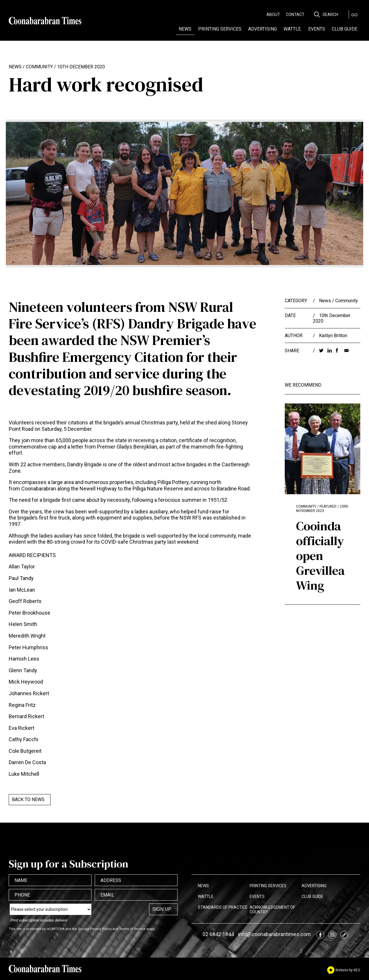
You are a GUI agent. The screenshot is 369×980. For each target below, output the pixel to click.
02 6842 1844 (218, 934)
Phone (22, 895)
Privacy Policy (101, 929)
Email (107, 895)
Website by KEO (344, 970)
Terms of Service (132, 929)
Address (111, 880)
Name (21, 880)
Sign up (162, 909)
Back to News (28, 800)
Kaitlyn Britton (333, 336)
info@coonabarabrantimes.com (274, 934)
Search (330, 15)
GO (354, 15)
